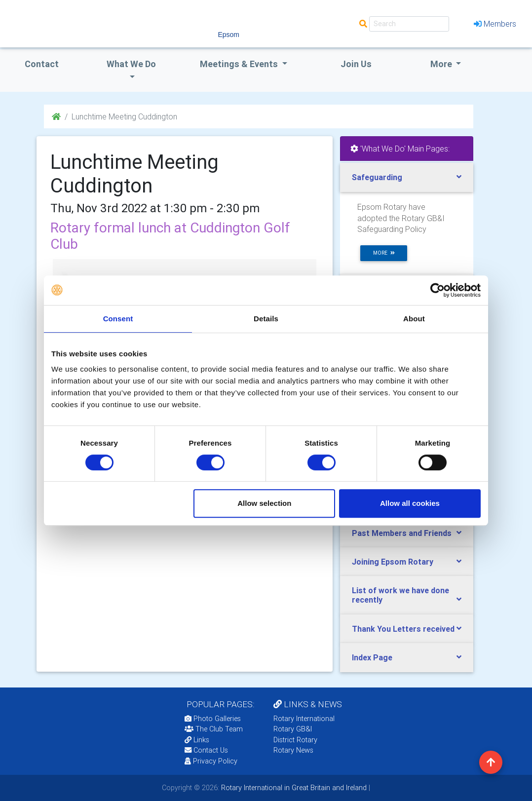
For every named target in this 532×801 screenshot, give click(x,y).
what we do (131, 64)
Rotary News (293, 750)
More (442, 64)
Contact (42, 64)
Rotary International (304, 719)
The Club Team (214, 729)
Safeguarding (377, 177)
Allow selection (264, 503)
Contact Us (206, 750)
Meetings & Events (240, 64)
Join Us (356, 64)
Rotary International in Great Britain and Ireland (293, 788)
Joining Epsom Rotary (393, 562)
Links (197, 740)
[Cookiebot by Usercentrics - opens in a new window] (437, 290)
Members (495, 24)
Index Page (372, 657)
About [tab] (414, 319)
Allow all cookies (410, 503)
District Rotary (295, 740)
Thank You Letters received (403, 629)
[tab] (407, 177)
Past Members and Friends (402, 533)
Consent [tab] (118, 319)
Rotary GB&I (293, 729)
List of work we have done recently (400, 595)
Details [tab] (266, 319)
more (384, 253)
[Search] (409, 24)
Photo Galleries (213, 719)
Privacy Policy (211, 761)
